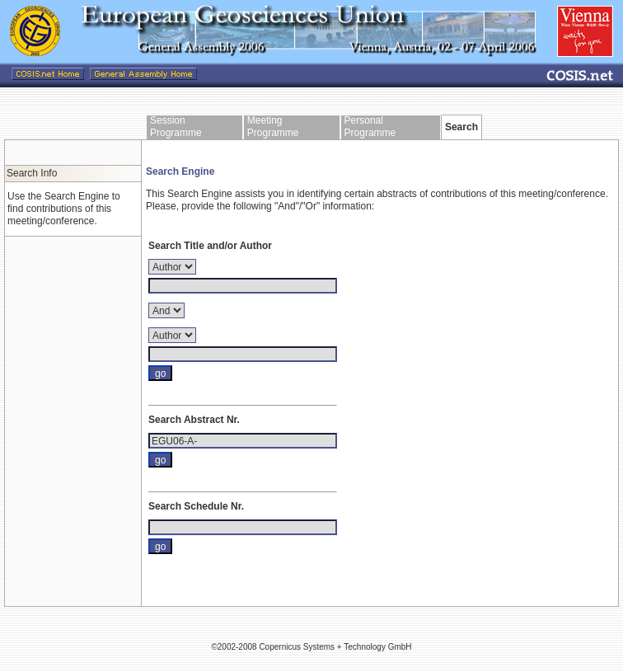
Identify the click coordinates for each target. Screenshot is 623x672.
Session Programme (176, 127)
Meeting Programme (273, 127)
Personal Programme (370, 127)
